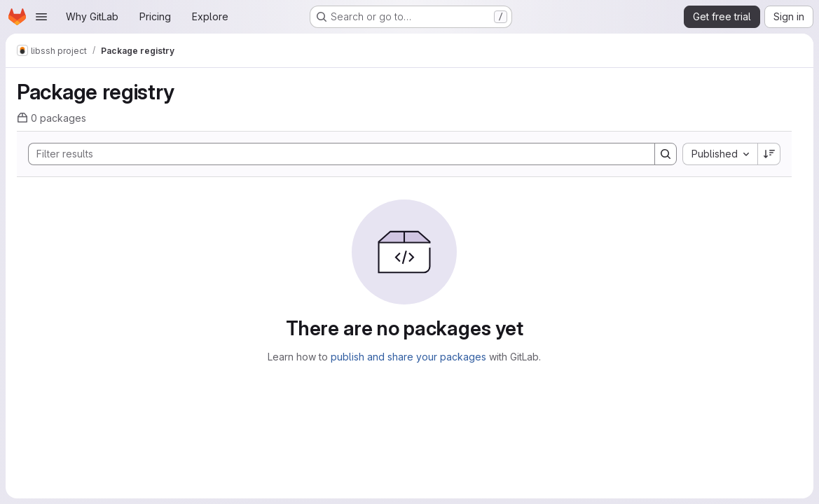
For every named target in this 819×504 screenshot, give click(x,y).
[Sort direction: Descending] (769, 154)
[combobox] (720, 154)
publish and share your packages (408, 357)
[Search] (335, 154)
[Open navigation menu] (41, 17)
